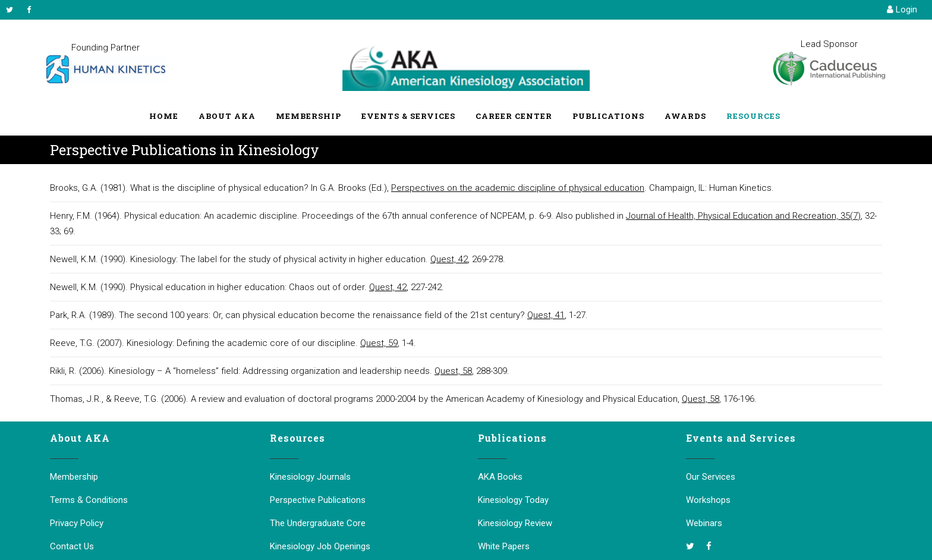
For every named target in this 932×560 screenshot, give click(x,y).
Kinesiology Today (513, 500)
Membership (74, 477)
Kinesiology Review (515, 523)
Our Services (711, 477)
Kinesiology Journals (310, 477)
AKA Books (500, 477)
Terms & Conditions (89, 500)
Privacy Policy (77, 523)
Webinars (704, 523)
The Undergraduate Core (318, 523)
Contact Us (72, 546)
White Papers (504, 546)
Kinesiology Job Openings (320, 546)
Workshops (708, 500)
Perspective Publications (318, 500)
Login (902, 10)
